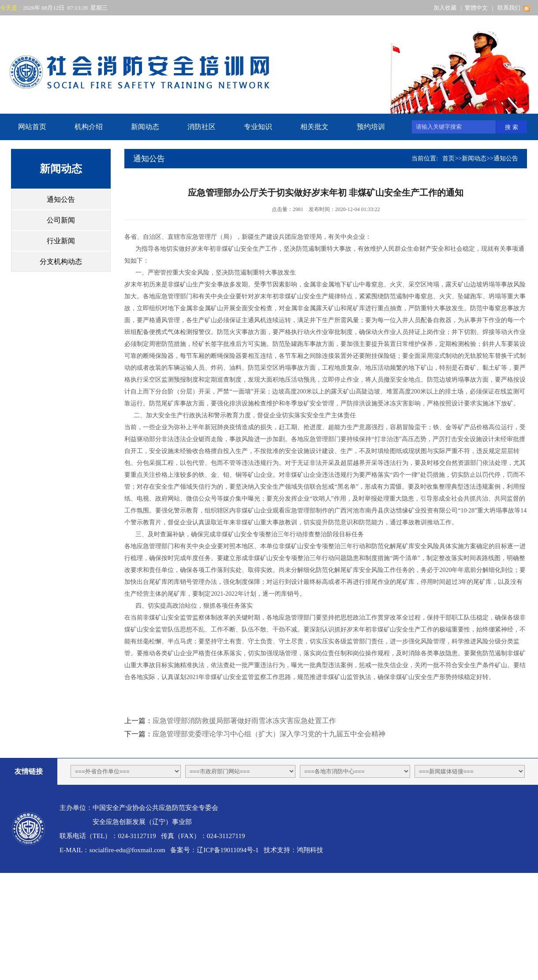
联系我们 (509, 8)
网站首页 (32, 127)
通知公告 (61, 199)
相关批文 (314, 127)
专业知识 (258, 127)
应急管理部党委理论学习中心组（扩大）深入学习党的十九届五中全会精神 (269, 734)
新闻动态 (145, 127)
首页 (448, 158)
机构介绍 (89, 127)
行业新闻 (61, 241)
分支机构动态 (61, 262)
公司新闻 (61, 220)
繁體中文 (476, 8)
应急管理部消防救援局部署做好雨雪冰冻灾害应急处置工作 (244, 721)
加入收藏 (445, 8)
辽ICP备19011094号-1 (228, 850)
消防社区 (202, 127)
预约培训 (371, 127)
